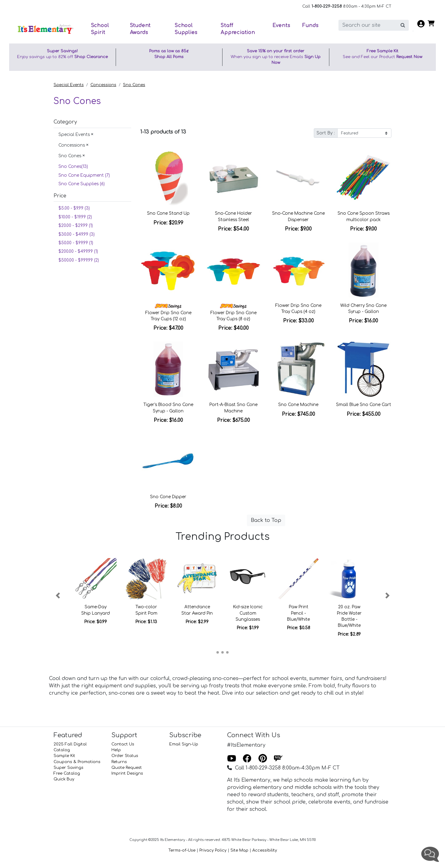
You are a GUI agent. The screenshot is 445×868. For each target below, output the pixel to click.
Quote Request (127, 768)
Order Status (125, 756)
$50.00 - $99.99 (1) (76, 243)
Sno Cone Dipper (168, 497)
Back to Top (266, 520)
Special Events (69, 85)
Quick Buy (64, 779)
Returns (119, 762)
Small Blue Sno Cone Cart (364, 405)
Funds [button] (310, 26)
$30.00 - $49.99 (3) (77, 234)
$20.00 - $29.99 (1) (76, 226)
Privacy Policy (213, 850)
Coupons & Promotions (77, 762)
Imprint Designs (127, 773)
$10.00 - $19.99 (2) (75, 217)
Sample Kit (64, 756)
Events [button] (281, 26)
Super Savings (68, 768)
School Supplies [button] (186, 29)
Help (116, 750)
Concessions (103, 85)
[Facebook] (247, 759)
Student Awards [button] (140, 29)
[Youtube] (232, 759)
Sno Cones (134, 85)
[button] (58, 595)
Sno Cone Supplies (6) (82, 184)
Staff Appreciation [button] (238, 29)
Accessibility (265, 850)
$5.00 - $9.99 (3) (74, 208)
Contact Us (123, 744)
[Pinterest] (263, 759)
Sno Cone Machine (298, 405)
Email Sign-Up (184, 744)
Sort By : (326, 133)
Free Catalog (67, 773)
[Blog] (278, 759)
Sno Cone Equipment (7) (84, 175)
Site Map (239, 850)
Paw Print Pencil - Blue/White (298, 613)
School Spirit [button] (100, 29)
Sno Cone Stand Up (168, 213)
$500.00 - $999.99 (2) (79, 260)
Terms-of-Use (182, 850)
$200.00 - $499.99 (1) (78, 251)
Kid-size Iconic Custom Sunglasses (248, 613)
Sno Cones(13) (74, 167)
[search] (368, 25)
